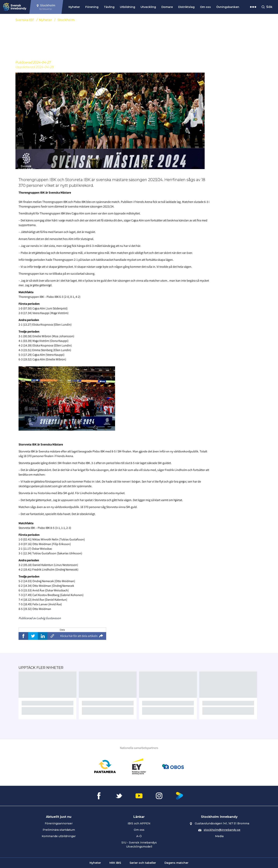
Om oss (205, 7)
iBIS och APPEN (139, 823)
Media (219, 836)
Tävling (109, 7)
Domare (167, 7)
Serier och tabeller (143, 863)
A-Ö (139, 836)
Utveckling (148, 7)
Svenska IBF (25, 20)
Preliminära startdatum (59, 830)
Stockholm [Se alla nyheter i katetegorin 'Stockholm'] (66, 20)
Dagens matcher (176, 863)
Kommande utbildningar (59, 836)
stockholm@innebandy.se (222, 830)
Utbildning (128, 7)
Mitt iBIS (115, 863)
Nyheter (74, 7)
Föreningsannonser (59, 823)
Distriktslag (186, 7)
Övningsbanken (228, 7)
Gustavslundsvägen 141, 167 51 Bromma (222, 823)
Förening (92, 7)
